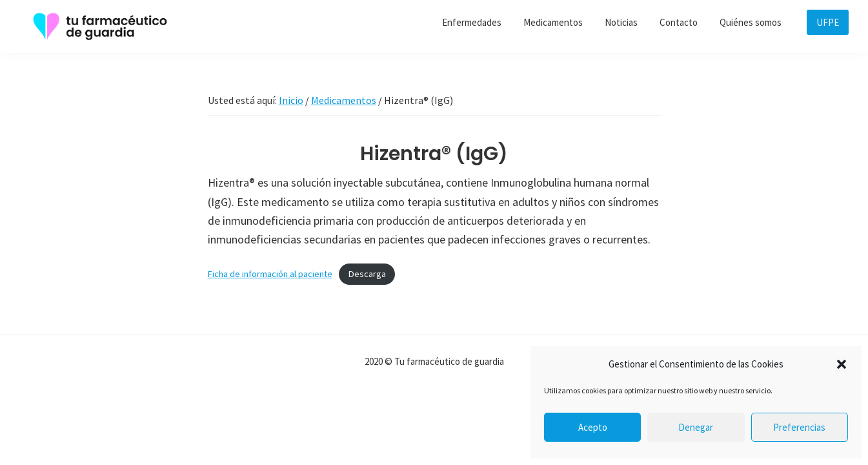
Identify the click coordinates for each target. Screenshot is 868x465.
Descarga (367, 274)
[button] (842, 364)
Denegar (696, 427)
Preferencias (799, 427)
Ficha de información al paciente (270, 274)
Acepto (593, 427)
